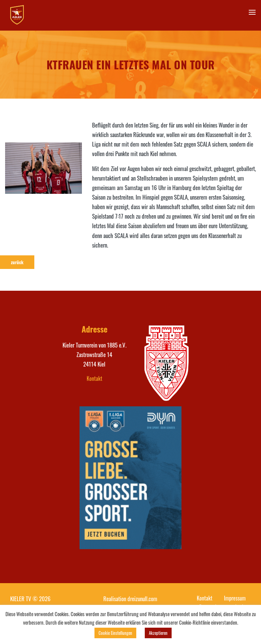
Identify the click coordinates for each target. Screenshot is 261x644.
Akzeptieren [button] (158, 633)
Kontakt (94, 378)
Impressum (235, 598)
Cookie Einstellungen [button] (115, 633)
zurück (17, 262)
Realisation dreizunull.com (130, 599)
